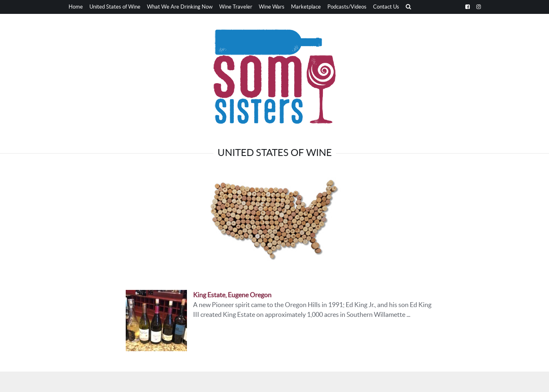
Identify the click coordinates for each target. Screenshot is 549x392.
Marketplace (306, 7)
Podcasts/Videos (347, 7)
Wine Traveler (236, 7)
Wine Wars (272, 7)
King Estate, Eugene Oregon (232, 295)
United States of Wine (115, 7)
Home (76, 7)
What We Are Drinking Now (180, 7)
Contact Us (386, 7)
